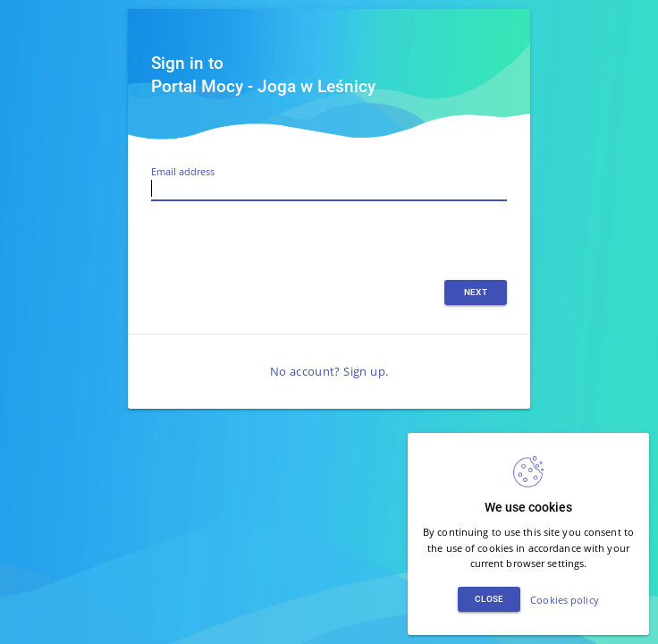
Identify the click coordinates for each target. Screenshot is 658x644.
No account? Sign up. (329, 371)
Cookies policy (565, 600)
